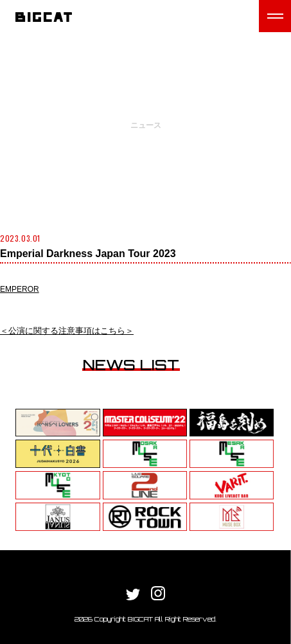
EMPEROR (20, 289)
